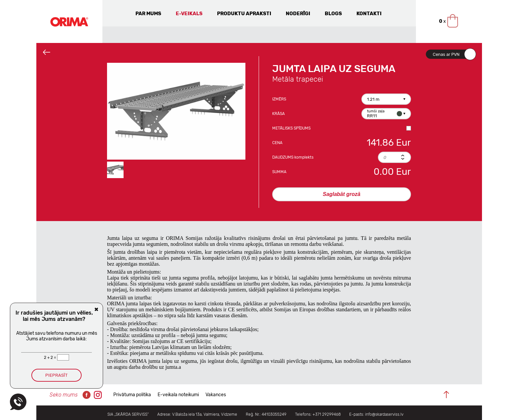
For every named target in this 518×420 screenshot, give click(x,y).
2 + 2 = (51, 358)
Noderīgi (298, 14)
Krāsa (278, 114)
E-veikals (189, 14)
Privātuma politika (132, 395)
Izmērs (279, 99)
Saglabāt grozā (342, 194)
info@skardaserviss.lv (384, 414)
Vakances (216, 395)
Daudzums (293, 157)
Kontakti (369, 14)
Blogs (333, 14)
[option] (176, 111)
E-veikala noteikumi (178, 395)
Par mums (148, 14)
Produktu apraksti (244, 14)
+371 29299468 (327, 414)
